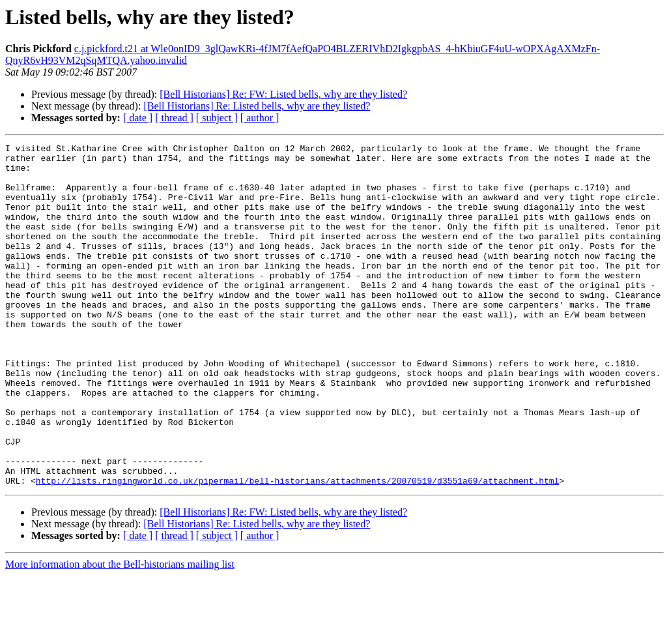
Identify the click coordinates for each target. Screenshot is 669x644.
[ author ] (260, 118)
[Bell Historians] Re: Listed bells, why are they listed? (257, 106)
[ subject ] (217, 118)
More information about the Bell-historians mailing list (120, 633)
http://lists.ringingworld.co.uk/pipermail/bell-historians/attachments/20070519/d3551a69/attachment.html (297, 549)
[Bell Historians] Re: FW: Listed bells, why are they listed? (283, 94)
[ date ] (138, 118)
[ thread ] (174, 118)
